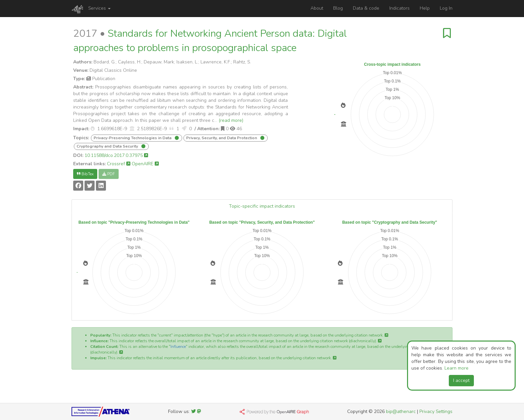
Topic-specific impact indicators (262, 206)
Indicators (400, 8)
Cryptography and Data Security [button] (108, 146)
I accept (461, 380)
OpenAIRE (145, 164)
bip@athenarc (401, 411)
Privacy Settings (436, 411)
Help (425, 8)
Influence (178, 347)
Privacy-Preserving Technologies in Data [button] (133, 138)
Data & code (366, 8)
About (317, 8)
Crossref (119, 164)
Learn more (456, 368)
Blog (338, 8)
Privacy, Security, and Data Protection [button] (222, 138)
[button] (93, 129)
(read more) (231, 120)
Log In (446, 8)
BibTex (85, 174)
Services (99, 8)
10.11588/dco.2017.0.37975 (116, 155)
